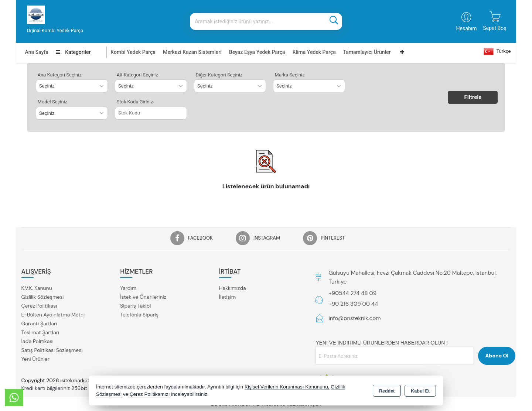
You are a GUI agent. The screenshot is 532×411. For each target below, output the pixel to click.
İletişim (227, 297)
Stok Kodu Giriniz (135, 102)
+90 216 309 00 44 (353, 304)
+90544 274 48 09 (352, 293)
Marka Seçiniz (290, 75)
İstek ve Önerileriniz (143, 297)
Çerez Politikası (39, 306)
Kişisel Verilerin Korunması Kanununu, (287, 387)
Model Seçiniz (53, 102)
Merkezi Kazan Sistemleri (192, 52)
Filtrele (473, 97)
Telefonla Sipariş (139, 315)
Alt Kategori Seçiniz (137, 75)
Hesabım (467, 28)
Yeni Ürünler (35, 359)
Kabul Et (420, 391)
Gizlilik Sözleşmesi (43, 297)
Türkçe (497, 52)
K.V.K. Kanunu (37, 288)
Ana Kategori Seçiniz (60, 75)
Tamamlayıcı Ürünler (367, 52)
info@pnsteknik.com (354, 318)
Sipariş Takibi (135, 306)
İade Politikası (37, 341)
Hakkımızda (233, 288)
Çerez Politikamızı (150, 394)
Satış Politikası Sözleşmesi (52, 350)
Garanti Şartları (39, 323)
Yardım (128, 288)
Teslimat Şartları (40, 332)
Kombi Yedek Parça (133, 52)
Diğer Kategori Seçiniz (219, 75)
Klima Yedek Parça (314, 52)
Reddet (387, 391)
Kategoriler (73, 52)
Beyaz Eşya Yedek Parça (257, 52)
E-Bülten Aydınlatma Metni (53, 315)
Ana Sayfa (37, 52)
